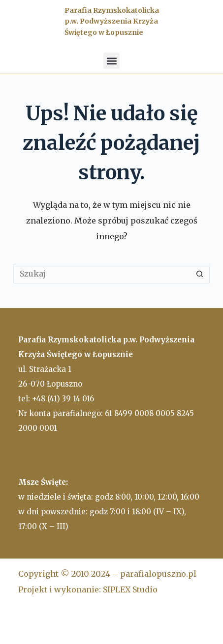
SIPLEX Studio (130, 589)
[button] (111, 61)
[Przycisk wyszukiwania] (200, 274)
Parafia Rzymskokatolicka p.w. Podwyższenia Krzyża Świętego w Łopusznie (112, 21)
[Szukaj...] (102, 274)
